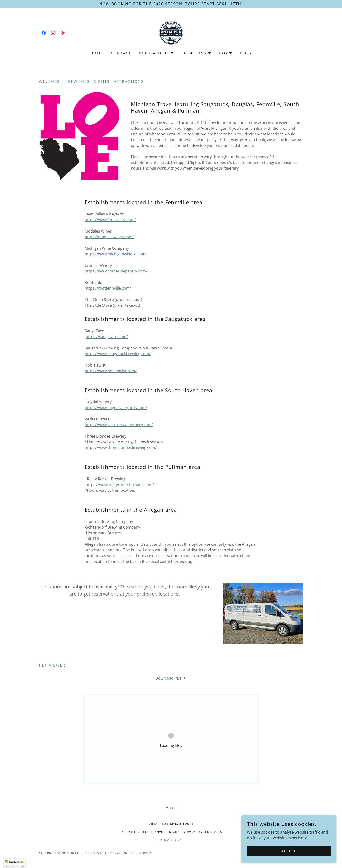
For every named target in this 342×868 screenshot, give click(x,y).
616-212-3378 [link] (171, 840)
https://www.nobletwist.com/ (111, 371)
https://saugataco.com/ (107, 337)
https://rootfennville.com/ (108, 288)
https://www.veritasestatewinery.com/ (119, 425)
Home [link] (97, 53)
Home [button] (171, 808)
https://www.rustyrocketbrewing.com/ (120, 485)
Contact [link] (121, 53)
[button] (157, 53)
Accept (289, 851)
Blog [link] (246, 53)
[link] (44, 33)
